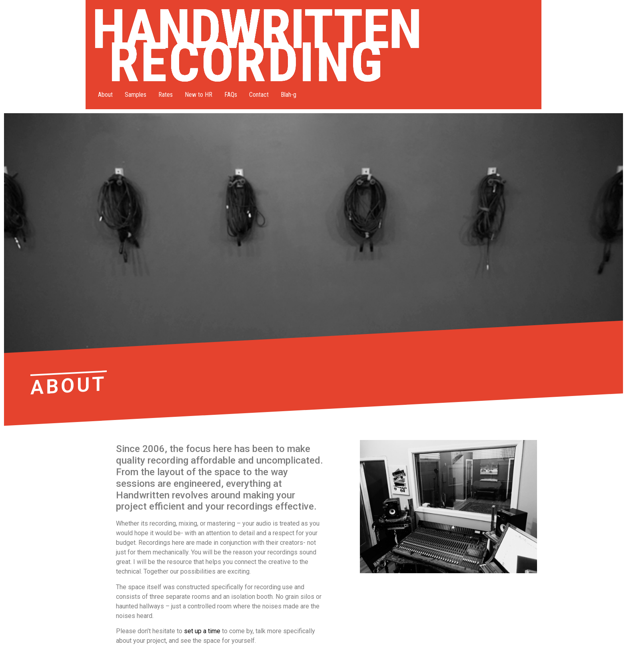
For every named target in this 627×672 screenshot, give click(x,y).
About (105, 95)
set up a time (202, 631)
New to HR (199, 95)
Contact (259, 95)
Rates (166, 95)
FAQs (231, 95)
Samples (136, 95)
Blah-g (289, 95)
